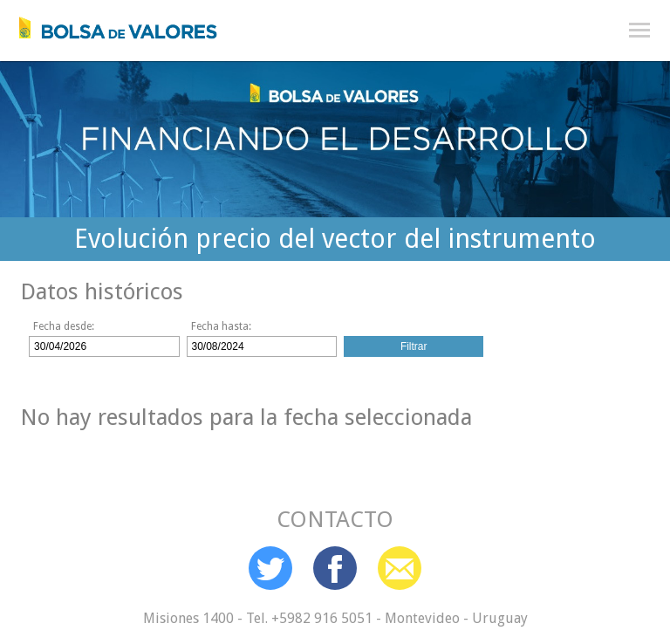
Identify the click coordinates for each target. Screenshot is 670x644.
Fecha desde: (64, 326)
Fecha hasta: (221, 326)
